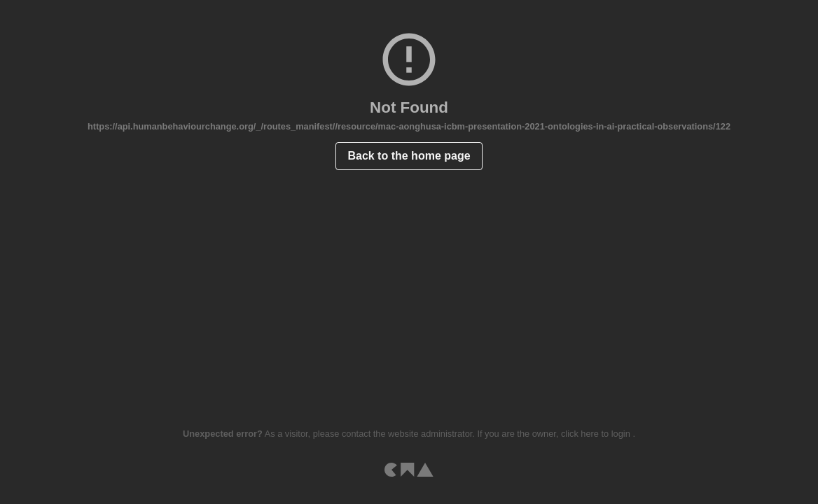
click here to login (597, 434)
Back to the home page (409, 156)
